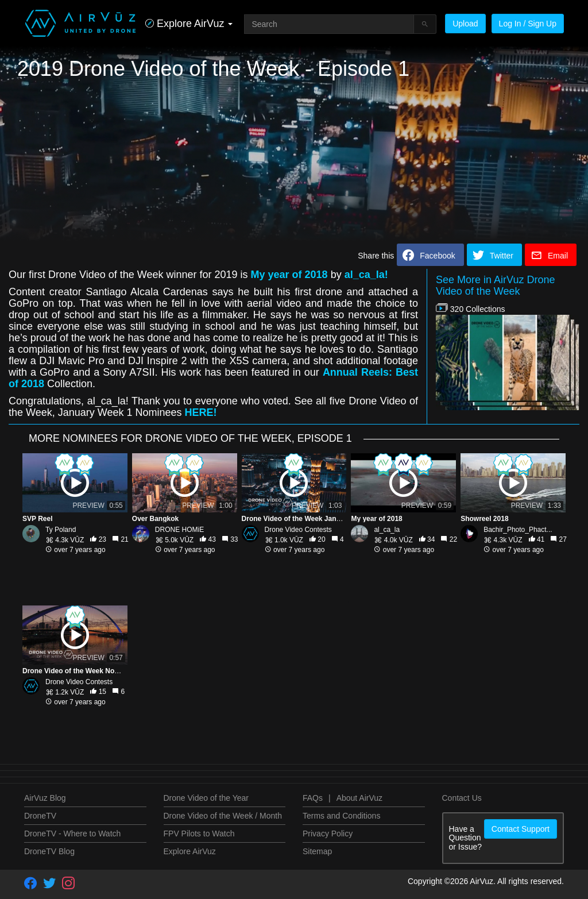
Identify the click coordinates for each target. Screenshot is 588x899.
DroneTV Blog (49, 851)
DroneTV (40, 816)
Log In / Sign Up (528, 24)
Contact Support (521, 829)
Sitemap (317, 851)
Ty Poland (61, 530)
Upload (465, 24)
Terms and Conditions (341, 816)
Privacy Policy (328, 834)
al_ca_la (387, 530)
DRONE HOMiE (179, 530)
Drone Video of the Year (206, 798)
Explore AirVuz (190, 851)
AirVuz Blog (45, 798)
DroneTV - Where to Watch (72, 834)
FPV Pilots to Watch (199, 834)
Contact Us (462, 798)
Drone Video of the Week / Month (223, 816)
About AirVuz (359, 798)
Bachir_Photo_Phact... (518, 530)
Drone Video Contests (298, 530)
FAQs (313, 798)
